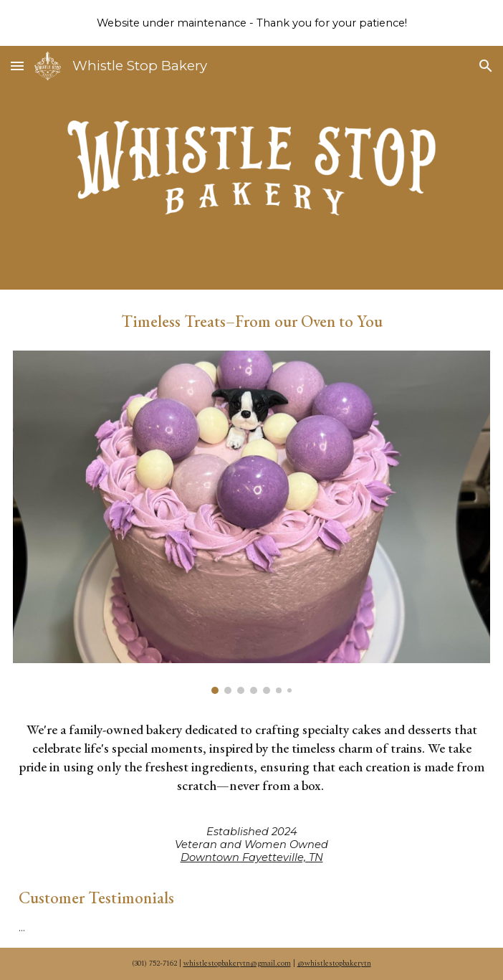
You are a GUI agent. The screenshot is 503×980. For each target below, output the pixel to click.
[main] (252, 317)
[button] (17, 66)
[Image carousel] (252, 522)
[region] (251, 23)
